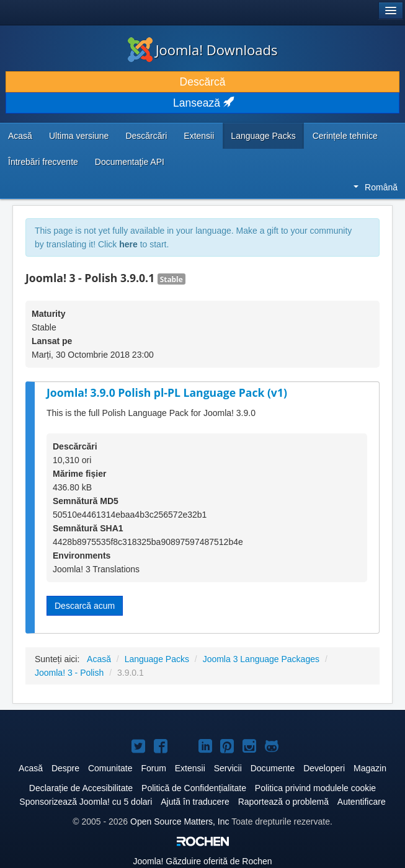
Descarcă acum (85, 606)
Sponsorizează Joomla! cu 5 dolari (86, 802)
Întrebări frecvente (43, 162)
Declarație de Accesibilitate (81, 788)
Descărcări (146, 136)
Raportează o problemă (283, 802)
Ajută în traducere (195, 802)
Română (376, 187)
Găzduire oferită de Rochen (202, 861)
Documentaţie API (130, 162)
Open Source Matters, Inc (180, 821)
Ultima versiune (79, 136)
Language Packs (263, 136)
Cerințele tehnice (345, 136)
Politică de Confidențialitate (194, 788)
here (128, 244)
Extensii (199, 136)
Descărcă (203, 82)
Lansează (202, 103)
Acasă (20, 136)
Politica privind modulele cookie (315, 788)
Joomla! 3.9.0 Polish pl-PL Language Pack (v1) (167, 392)
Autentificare (362, 802)
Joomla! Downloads (203, 50)
